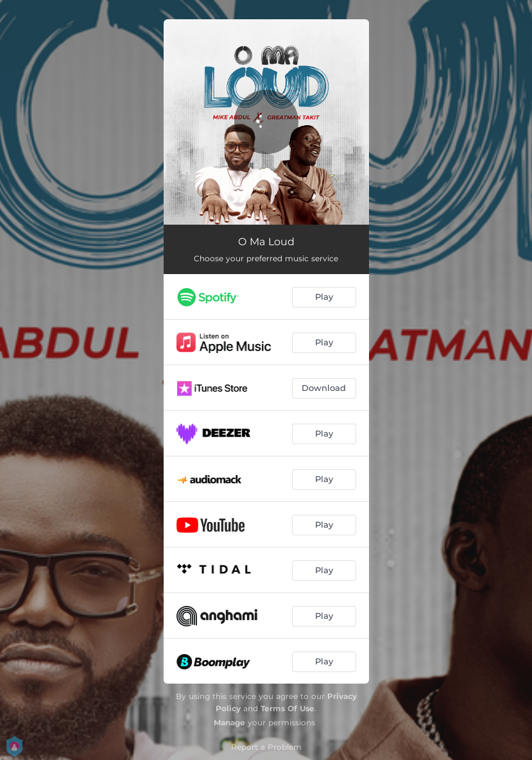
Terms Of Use (287, 708)
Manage (229, 722)
